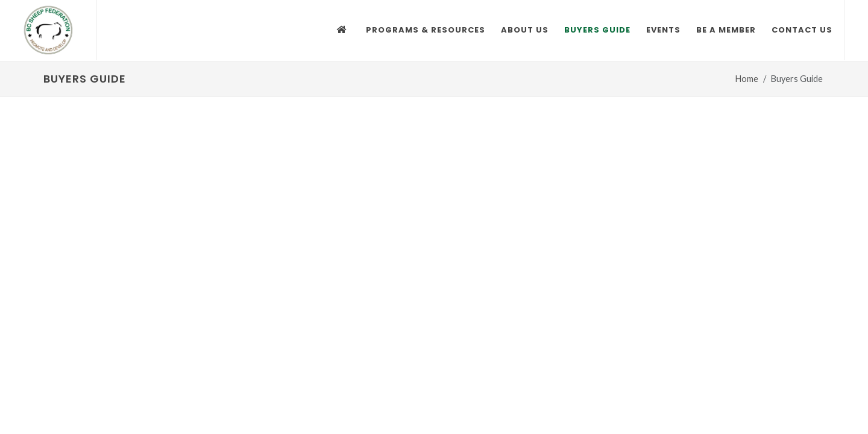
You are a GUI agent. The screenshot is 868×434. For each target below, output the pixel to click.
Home (747, 79)
